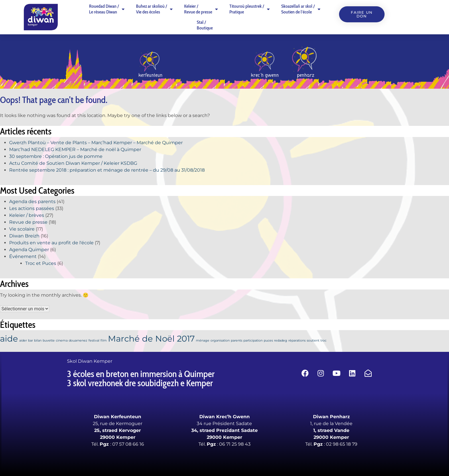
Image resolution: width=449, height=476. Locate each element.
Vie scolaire (22, 229)
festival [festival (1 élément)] (94, 341)
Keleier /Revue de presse (201, 9)
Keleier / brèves (27, 215)
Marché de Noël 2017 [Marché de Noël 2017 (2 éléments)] (151, 339)
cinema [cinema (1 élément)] (62, 341)
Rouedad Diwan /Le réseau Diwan (107, 9)
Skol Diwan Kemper (90, 361)
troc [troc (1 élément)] (323, 341)
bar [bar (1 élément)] (30, 341)
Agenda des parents (32, 202)
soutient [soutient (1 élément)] (313, 341)
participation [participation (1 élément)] (253, 341)
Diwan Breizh (24, 236)
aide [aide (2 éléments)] (9, 339)
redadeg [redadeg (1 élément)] (281, 341)
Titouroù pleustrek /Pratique (250, 9)
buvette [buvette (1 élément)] (49, 341)
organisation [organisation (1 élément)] (220, 341)
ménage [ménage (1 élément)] (203, 341)
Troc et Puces (41, 263)
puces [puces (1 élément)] (268, 341)
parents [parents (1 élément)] (237, 341)
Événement (23, 256)
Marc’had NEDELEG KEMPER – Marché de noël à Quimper (75, 149)
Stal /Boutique (205, 25)
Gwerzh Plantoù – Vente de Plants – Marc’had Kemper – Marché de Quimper (96, 143)
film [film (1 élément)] (104, 341)
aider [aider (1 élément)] (23, 341)
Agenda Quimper (29, 250)
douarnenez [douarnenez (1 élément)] (78, 341)
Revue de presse (28, 222)
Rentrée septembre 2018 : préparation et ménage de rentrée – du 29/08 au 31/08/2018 (107, 170)
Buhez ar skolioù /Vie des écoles (154, 9)
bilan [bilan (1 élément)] (38, 341)
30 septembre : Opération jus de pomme (56, 156)
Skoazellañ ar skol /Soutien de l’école (301, 9)
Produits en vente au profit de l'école (51, 243)
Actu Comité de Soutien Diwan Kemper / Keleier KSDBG (73, 163)
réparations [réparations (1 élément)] (297, 341)
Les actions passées (32, 208)
